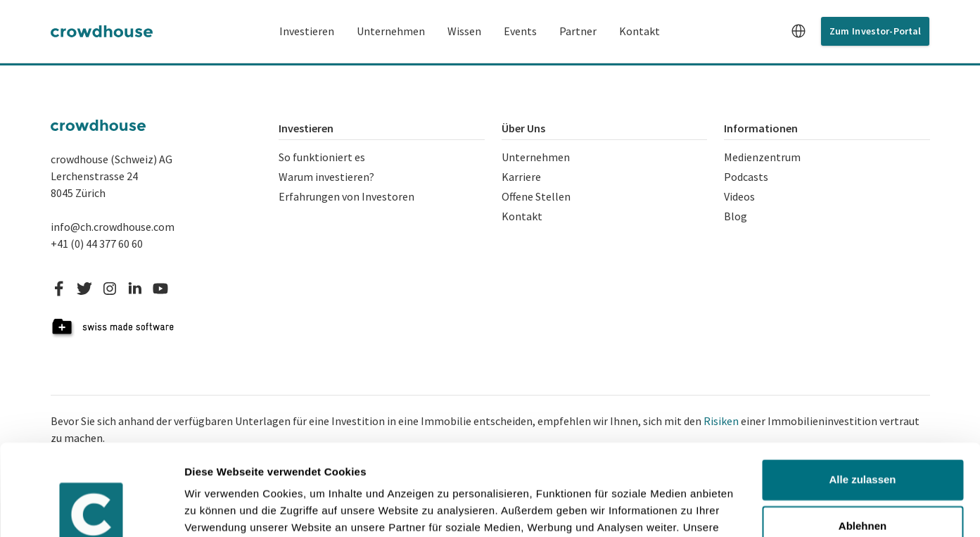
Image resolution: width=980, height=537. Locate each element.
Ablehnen (863, 435)
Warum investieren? (326, 177)
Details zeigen (220, 509)
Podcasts (746, 177)
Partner (578, 31)
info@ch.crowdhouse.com (113, 227)
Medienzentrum (762, 157)
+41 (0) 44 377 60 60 (97, 244)
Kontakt (639, 31)
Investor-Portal (886, 31)
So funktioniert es (322, 157)
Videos (739, 196)
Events (520, 31)
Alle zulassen (862, 389)
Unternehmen (391, 31)
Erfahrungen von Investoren (346, 196)
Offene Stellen (536, 196)
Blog (736, 216)
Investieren (307, 31)
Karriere (521, 177)
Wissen (464, 31)
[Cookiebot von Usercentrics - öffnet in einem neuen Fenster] (91, 510)
